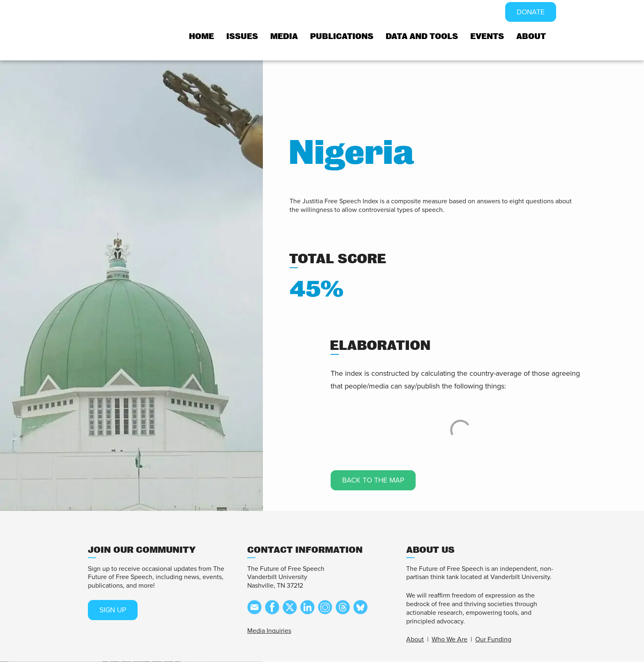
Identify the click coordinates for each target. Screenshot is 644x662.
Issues (242, 37)
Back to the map (374, 480)
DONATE (530, 12)
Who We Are (450, 640)
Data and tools (422, 37)
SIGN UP (114, 610)
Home (201, 37)
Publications (342, 37)
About (531, 37)
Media (284, 37)
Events (487, 37)
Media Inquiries (269, 631)
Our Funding (493, 640)
